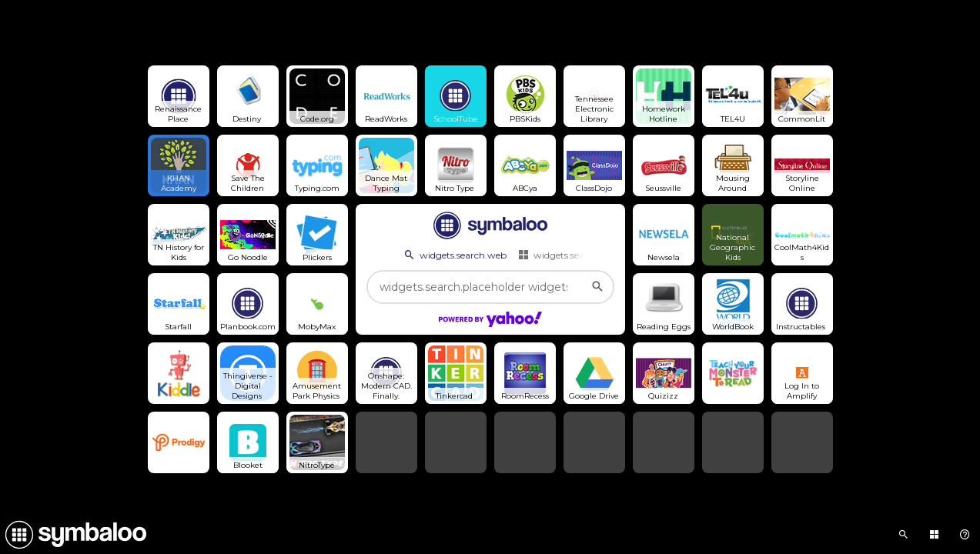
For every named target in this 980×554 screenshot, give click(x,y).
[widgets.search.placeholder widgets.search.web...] (490, 287)
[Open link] (179, 96)
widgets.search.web (454, 255)
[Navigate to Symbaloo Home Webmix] (73, 535)
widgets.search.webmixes (581, 255)
